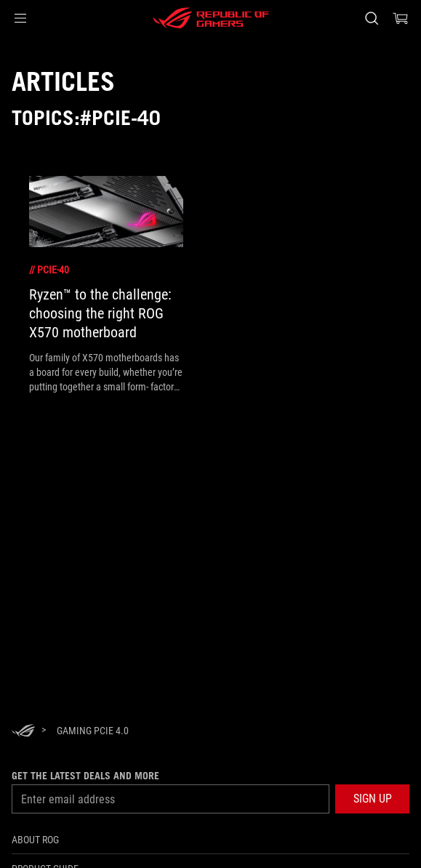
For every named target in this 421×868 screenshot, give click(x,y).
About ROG (35, 840)
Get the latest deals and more (85, 776)
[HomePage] (23, 732)
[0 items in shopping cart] (401, 18)
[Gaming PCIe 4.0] (93, 731)
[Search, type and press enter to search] (371, 18)
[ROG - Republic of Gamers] (211, 18)
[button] (20, 18)
